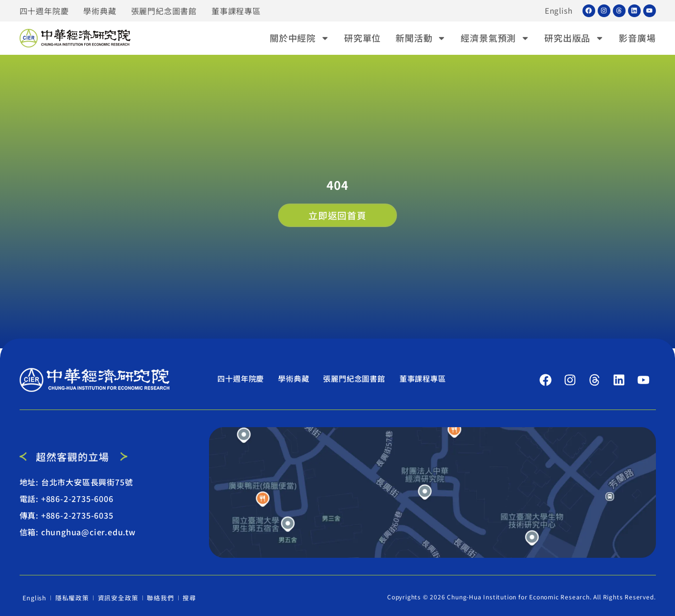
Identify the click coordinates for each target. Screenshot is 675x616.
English (558, 11)
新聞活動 (421, 38)
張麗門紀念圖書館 (164, 11)
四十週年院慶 (44, 11)
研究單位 (362, 38)
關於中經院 (300, 38)
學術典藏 (100, 11)
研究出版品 (574, 38)
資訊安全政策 (117, 597)
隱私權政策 (72, 597)
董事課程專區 (236, 11)
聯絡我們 (159, 597)
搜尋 (188, 597)
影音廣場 (637, 38)
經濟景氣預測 (495, 38)
